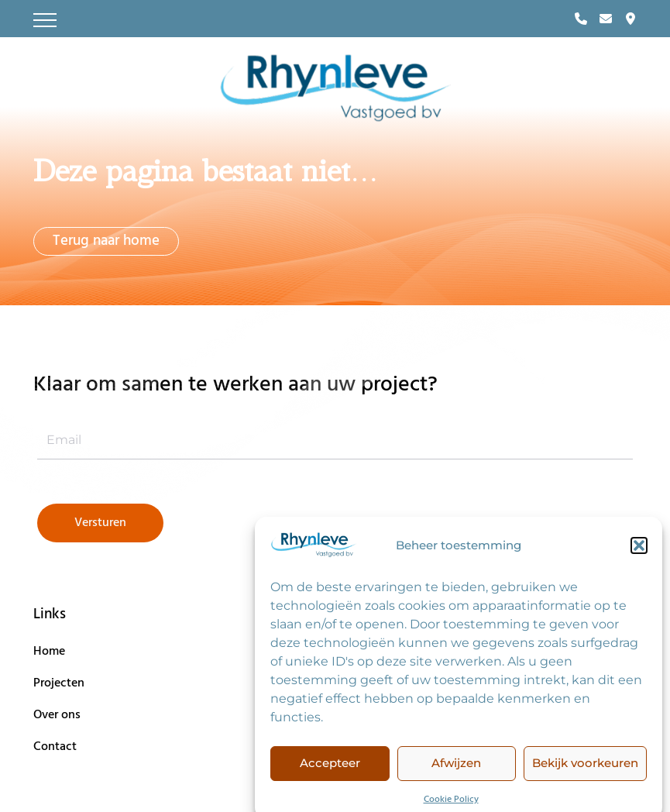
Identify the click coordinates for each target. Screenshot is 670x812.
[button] (639, 555)
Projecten (59, 683)
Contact (55, 747)
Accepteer (330, 772)
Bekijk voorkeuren (585, 772)
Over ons (57, 715)
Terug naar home (106, 241)
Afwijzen (456, 772)
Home (49, 652)
